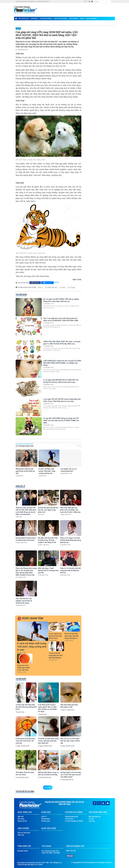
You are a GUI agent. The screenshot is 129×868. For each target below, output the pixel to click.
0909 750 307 (71, 851)
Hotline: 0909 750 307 (43, 1)
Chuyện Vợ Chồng (46, 19)
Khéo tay (21, 835)
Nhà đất (21, 817)
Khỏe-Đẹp (34, 19)
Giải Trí (18, 28)
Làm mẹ (92, 821)
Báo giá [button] (70, 856)
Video (82, 19)
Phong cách (46, 821)
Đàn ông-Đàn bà (95, 817)
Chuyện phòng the (72, 817)
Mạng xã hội (22, 821)
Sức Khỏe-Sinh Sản (61, 19)
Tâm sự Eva (69, 819)
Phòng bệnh (46, 819)
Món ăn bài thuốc (24, 833)
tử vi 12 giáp (71, 287)
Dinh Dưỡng (74, 19)
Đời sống (21, 819)
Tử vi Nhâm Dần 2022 (51, 287)
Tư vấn (91, 819)
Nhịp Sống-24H (24, 19)
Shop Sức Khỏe (92, 19)
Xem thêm (48, 788)
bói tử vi (40, 287)
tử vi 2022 (63, 287)
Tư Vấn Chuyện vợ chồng (74, 821)
